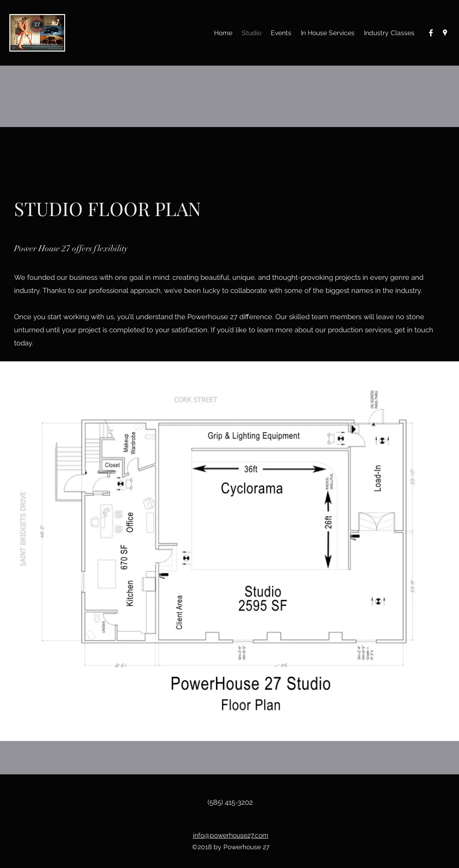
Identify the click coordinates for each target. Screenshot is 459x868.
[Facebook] (431, 33)
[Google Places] (445, 33)
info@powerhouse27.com (231, 835)
